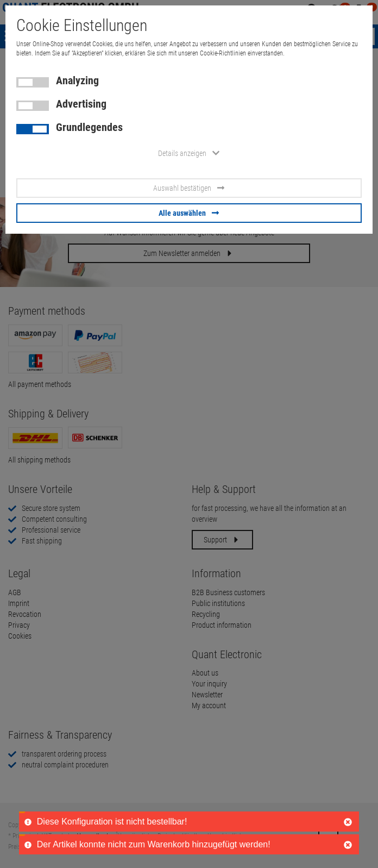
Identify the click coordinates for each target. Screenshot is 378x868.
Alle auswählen (189, 213)
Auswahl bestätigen (189, 188)
